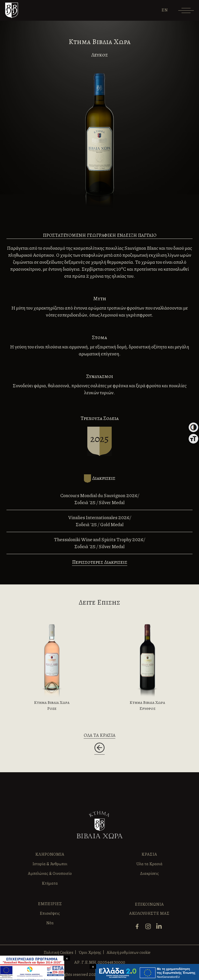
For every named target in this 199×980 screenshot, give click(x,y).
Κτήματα (50, 883)
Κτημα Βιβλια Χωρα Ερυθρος (147, 705)
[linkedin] (160, 929)
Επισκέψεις (50, 913)
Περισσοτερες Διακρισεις (100, 562)
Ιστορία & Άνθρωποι (50, 864)
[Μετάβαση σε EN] (165, 10)
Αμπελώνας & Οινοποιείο (50, 873)
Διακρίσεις (149, 873)
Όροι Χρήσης (90, 952)
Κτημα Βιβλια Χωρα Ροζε (52, 705)
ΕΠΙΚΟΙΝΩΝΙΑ (149, 904)
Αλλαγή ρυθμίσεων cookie (129, 952)
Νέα (50, 923)
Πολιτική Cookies (58, 952)
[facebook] (138, 929)
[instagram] (149, 929)
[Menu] (186, 12)
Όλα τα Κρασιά (149, 864)
